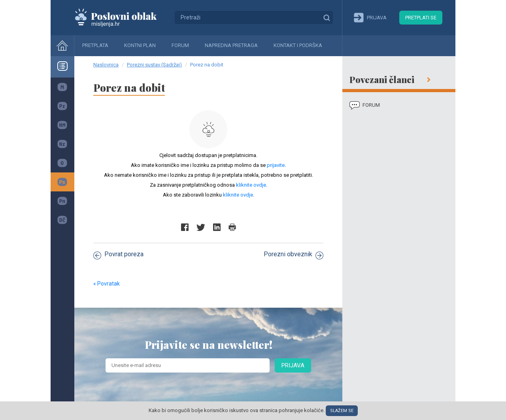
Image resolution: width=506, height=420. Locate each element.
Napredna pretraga (231, 45)
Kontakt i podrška (298, 45)
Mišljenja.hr (122, 17)
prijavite (276, 165)
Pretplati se (421, 18)
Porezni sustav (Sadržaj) (154, 65)
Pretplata (95, 45)
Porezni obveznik (294, 255)
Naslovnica (106, 65)
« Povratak (107, 284)
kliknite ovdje (251, 185)
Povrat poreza (118, 255)
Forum (180, 45)
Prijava (293, 365)
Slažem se (342, 411)
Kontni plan (140, 45)
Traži (327, 17)
